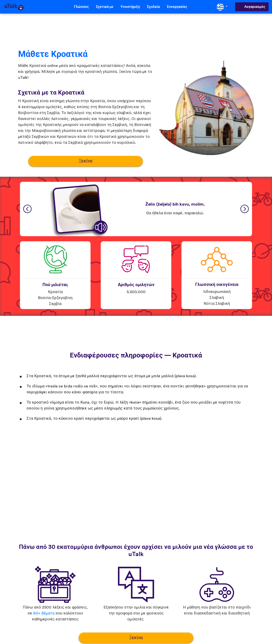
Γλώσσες (81, 7)
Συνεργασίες (177, 7)
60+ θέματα (44, 613)
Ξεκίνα (86, 161)
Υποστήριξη (130, 7)
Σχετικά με (105, 7)
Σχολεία (153, 7)
